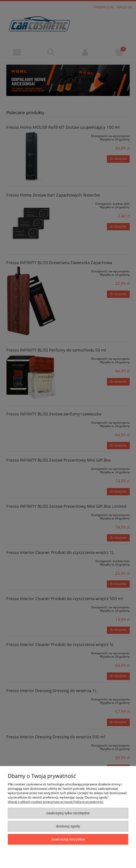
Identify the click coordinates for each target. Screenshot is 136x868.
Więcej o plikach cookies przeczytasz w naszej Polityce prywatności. (56, 802)
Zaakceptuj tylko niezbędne (68, 813)
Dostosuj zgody (68, 826)
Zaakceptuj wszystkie (68, 839)
